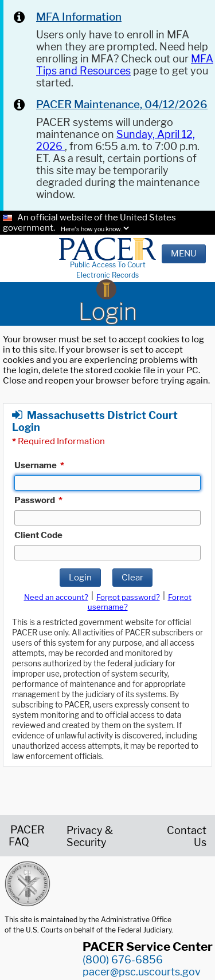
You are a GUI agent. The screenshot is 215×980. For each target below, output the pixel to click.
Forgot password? (128, 597)
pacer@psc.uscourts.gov (142, 972)
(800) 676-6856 (123, 960)
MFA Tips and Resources (125, 65)
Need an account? (56, 597)
